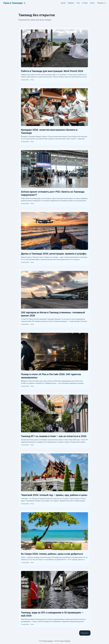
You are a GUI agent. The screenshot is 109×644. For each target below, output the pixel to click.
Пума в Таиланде (13, 3)
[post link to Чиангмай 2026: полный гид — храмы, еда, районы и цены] (54, 479)
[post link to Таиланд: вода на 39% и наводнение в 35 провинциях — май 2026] (54, 598)
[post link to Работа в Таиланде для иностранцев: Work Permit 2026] (54, 55)
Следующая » (85, 633)
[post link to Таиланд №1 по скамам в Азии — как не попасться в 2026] (54, 420)
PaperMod (67, 641)
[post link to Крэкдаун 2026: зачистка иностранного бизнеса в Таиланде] (54, 115)
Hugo (62, 641)
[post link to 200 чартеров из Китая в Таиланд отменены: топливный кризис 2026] (54, 298)
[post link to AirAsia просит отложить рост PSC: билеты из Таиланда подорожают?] (54, 177)
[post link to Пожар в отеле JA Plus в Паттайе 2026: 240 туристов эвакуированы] (54, 360)
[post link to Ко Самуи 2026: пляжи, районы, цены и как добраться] (54, 538)
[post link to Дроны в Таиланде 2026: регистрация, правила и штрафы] (54, 238)
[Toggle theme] (25, 3)
